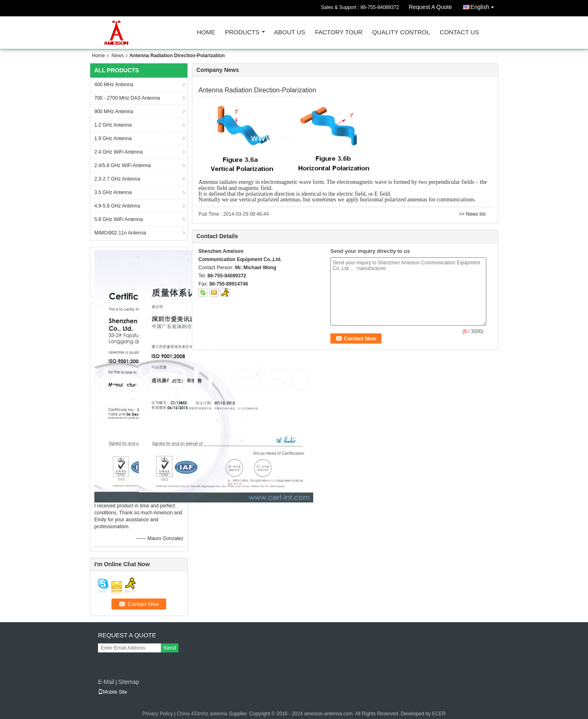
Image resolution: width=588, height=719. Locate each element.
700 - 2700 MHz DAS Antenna (127, 98)
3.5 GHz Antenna (113, 192)
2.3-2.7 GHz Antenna (117, 179)
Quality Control (401, 32)
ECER (439, 714)
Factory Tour (339, 32)
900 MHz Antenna (114, 112)
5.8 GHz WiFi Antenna (119, 219)
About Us (290, 32)
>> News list (472, 214)
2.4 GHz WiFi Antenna (119, 152)
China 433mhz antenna (202, 714)
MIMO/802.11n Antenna (120, 233)
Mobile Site (112, 692)
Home (206, 32)
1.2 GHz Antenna (113, 125)
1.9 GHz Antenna (113, 138)
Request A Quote (430, 7)
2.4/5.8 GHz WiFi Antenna (123, 165)
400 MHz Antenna (114, 85)
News (118, 56)
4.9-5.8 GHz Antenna (117, 206)
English (484, 6)
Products (242, 32)
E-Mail (106, 682)
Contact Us (459, 32)
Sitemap (128, 682)
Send (170, 648)
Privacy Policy (157, 714)
